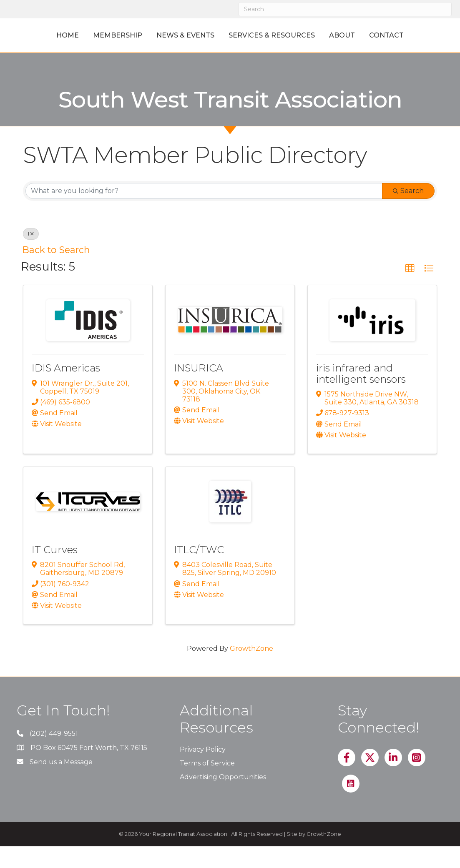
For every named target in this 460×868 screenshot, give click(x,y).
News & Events (172, 35)
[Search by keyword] (204, 213)
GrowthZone (251, 671)
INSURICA (199, 390)
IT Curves (55, 571)
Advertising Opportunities (223, 799)
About (404, 35)
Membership (105, 35)
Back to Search (56, 271)
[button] (410, 290)
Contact (230, 57)
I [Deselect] (31, 255)
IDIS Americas (66, 390)
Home (55, 35)
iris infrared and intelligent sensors (361, 395)
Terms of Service (207, 785)
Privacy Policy (203, 771)
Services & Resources (334, 35)
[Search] (345, 9)
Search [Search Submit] (408, 212)
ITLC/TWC (199, 571)
